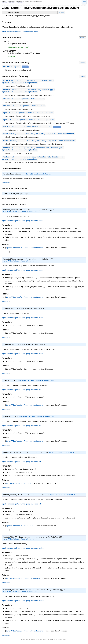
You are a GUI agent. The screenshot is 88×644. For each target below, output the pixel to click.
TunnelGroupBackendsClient (39, 177)
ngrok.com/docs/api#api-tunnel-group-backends (20, 31)
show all (61, 12)
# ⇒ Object (12, 67)
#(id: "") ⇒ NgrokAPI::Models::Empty (23, 100)
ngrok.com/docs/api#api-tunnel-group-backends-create (23, 224)
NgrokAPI (12, 2)
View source (6, 185)
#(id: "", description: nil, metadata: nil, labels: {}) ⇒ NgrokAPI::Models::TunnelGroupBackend (33, 151)
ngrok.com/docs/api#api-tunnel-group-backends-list (21, 464)
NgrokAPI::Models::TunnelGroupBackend (21, 215)
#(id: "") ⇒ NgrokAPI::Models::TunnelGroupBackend (28, 114)
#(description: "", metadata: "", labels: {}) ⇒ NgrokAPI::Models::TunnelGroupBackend (28, 83)
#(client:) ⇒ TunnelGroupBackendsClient (27, 128)
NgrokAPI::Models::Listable (62, 455)
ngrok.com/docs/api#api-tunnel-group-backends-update (23, 550)
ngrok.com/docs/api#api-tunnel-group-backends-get (21, 392)
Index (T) (5, 2)
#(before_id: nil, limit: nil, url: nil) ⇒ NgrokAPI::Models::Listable (39, 136)
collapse (83, 38)
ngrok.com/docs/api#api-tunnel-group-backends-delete (23, 320)
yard (51, 641)
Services (20, 2)
